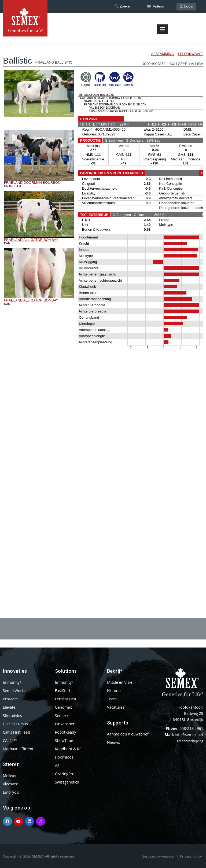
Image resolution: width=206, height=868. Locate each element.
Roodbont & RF (68, 749)
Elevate (9, 707)
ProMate (10, 699)
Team (112, 699)
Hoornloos (64, 757)
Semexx (62, 716)
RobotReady (66, 732)
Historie (114, 691)
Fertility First (66, 699)
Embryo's (11, 792)
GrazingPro (65, 774)
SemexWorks (14, 691)
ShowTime (64, 740)
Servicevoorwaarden (159, 856)
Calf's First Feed (17, 732)
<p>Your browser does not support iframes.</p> (103, 316)
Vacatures (116, 707)
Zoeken (123, 6)
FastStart (63, 691)
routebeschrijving (190, 741)
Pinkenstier (65, 724)
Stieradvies (12, 716)
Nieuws (113, 742)
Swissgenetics (67, 782)
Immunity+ (12, 682)
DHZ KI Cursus (15, 724)
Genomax (63, 707)
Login (186, 6)
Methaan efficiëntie (20, 749)
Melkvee (10, 776)
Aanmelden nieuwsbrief (128, 734)
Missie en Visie (120, 682)
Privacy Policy (191, 856)
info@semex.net (189, 735)
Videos (156, 6)
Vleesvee (11, 784)
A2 (57, 765)
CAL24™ (10, 740)
